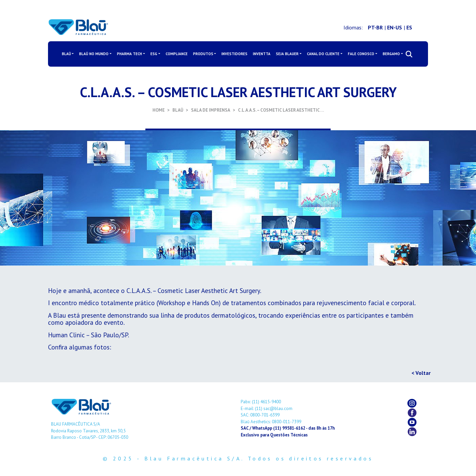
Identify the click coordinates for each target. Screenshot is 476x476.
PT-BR (375, 27)
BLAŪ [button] (66, 54)
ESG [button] (154, 54)
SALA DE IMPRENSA (211, 110)
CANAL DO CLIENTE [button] (323, 54)
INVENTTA (262, 54)
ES (409, 27)
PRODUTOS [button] (203, 54)
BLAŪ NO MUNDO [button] (94, 54)
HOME (159, 110)
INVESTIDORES (234, 54)
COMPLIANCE (177, 54)
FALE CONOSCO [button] (361, 54)
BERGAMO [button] (391, 54)
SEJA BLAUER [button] (287, 54)
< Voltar (421, 373)
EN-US (395, 27)
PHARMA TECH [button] (129, 54)
